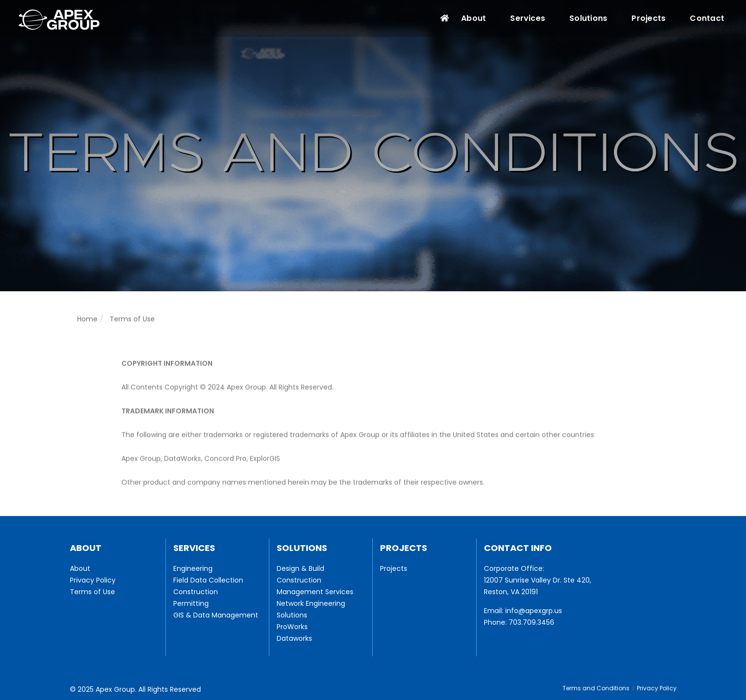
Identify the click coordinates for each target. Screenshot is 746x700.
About (473, 18)
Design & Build (300, 568)
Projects (648, 18)
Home (87, 319)
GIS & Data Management (216, 615)
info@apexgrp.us (534, 611)
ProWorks (292, 627)
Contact (707, 18)
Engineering (193, 568)
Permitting (191, 603)
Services (528, 18)
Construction (196, 592)
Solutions (588, 18)
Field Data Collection (208, 580)
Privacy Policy (93, 580)
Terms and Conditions (596, 688)
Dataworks (294, 638)
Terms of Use (92, 592)
